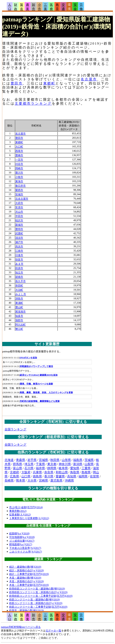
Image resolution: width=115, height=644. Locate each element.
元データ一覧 (53, 631)
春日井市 (21, 186)
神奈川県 (65, 464)
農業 (28, 7)
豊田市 (17, 83)
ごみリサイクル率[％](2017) (26, 552)
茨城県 (89, 460)
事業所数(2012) (18, 511)
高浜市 (19, 246)
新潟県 (78, 464)
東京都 (52, 464)
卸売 (34, 7)
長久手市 (21, 281)
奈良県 (49, 472)
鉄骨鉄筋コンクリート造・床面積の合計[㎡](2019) (38, 592)
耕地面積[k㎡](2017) (21, 544)
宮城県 (43, 460)
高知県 (72, 476)
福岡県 (83, 476)
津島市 (19, 299)
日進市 (19, 255)
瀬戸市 (19, 242)
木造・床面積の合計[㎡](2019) (27, 581)
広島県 (14, 476)
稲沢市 (19, 220)
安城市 (19, 194)
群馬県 (18, 464)
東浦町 (19, 303)
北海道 (9, 460)
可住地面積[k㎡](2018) (22, 537)
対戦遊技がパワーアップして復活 (36, 366)
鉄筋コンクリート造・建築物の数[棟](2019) (34, 599)
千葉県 (40, 464)
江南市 (19, 251)
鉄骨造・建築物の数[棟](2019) (27, 610)
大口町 (19, 147)
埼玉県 (29, 464)
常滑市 (19, 207)
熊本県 (21, 481)
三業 (45, 7)
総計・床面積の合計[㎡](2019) (27, 570)
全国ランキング (15, 429)
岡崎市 (19, 168)
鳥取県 (75, 472)
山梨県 (89, 464)
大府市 (19, 203)
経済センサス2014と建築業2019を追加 (39, 375)
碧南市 (19, 277)
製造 (22, 7)
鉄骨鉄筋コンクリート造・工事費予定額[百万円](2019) (41, 596)
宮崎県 (43, 481)
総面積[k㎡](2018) (19, 533)
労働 (81, 7)
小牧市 (19, 177)
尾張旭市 (21, 312)
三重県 (86, 468)
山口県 (26, 476)
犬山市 (19, 212)
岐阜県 (63, 468)
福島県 (78, 460)
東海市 (19, 181)
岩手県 (32, 460)
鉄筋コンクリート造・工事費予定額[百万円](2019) (38, 607)
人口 (10, 7)
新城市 (19, 225)
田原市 (19, 268)
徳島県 (37, 476)
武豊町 (19, 233)
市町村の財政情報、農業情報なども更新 (40, 401)
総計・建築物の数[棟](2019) (25, 567)
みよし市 (21, 294)
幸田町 (19, 286)
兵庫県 (37, 472)
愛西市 (19, 190)
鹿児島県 (56, 481)
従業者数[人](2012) (20, 515)
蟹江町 (19, 329)
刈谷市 (19, 164)
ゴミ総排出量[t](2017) (22, 541)
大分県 (32, 481)
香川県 (49, 476)
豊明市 (19, 229)
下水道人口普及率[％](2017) (25, 548)
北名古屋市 (22, 199)
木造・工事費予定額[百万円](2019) (29, 585)
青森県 (21, 460)
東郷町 (49, 83)
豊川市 (19, 173)
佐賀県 (94, 476)
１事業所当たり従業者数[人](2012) (29, 518)
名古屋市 (89, 79)
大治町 (19, 290)
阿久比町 (21, 325)
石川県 (29, 468)
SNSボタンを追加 (28, 358)
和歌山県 (62, 472)
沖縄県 (69, 481)
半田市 (19, 216)
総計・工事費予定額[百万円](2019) (29, 574)
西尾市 (19, 151)
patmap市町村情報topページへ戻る (21, 627)
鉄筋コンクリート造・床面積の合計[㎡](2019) (36, 603)
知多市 (19, 316)
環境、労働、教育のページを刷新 (36, 384)
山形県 (66, 460)
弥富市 (19, 259)
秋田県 (55, 460)
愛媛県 (60, 476)
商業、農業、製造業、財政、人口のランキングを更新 (46, 393)
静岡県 (52, 468)
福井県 (40, 468)
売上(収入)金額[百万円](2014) (26, 507)
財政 (16, 7)
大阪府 (26, 472)
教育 (57, 7)
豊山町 (19, 307)
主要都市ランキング (33, 103)
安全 (75, 7)
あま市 (19, 264)
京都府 (14, 472)
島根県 (86, 472)
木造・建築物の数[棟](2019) (25, 578)
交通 (63, 7)
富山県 (18, 468)
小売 (39, 7)
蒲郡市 (19, 320)
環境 (69, 7)
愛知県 (75, 468)
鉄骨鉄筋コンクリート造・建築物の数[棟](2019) (37, 589)
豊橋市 (19, 155)
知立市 (19, 272)
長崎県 (9, 481)
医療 (51, 7)
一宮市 (19, 160)
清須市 (19, 238)
